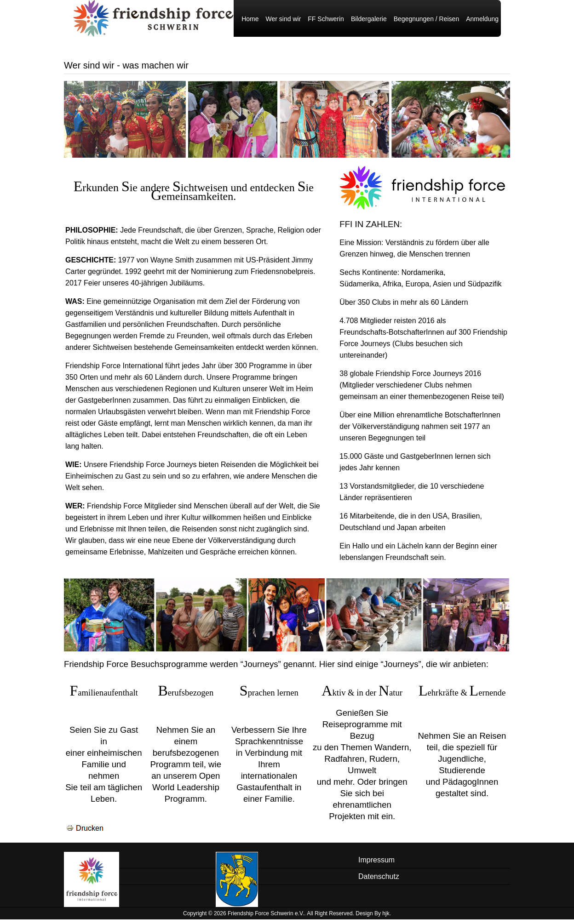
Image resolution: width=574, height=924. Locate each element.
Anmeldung (482, 23)
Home (250, 23)
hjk (386, 918)
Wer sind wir (284, 23)
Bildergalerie (369, 23)
